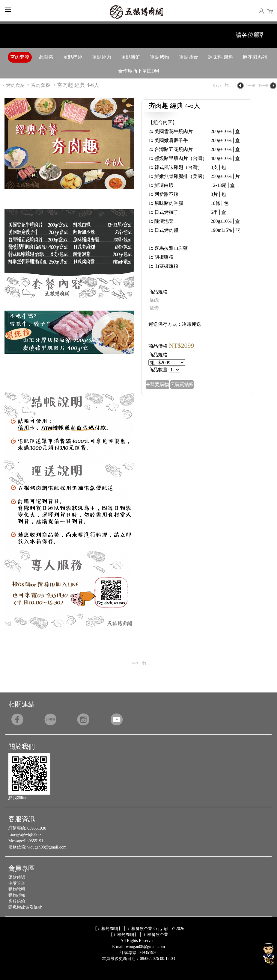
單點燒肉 (102, 57)
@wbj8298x (31, 835)
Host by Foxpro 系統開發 (162, 963)
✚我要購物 (158, 384)
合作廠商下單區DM (139, 71)
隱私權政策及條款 (25, 907)
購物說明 (17, 889)
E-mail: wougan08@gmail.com (138, 947)
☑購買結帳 (182, 384)
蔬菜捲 (46, 57)
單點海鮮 (131, 57)
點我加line (18, 798)
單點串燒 (73, 57)
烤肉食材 (16, 85)
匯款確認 (17, 877)
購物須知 (17, 895)
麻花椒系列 (255, 57)
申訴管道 (17, 883)
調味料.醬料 (220, 57)
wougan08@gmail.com (47, 847)
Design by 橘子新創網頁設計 (119, 963)
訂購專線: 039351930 (138, 953)
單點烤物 (159, 57)
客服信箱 (17, 901)
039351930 (37, 828)
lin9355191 (34, 841)
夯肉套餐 (20, 57)
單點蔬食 (189, 57)
